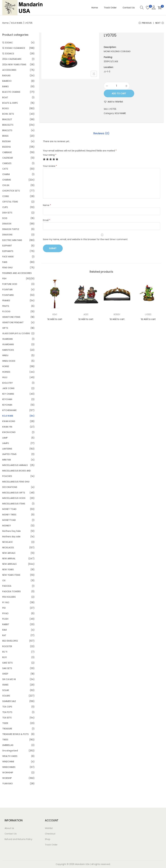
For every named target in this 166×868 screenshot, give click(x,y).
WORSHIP (7, 778)
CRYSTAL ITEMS (10, 202)
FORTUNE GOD (10, 284)
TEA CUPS (7, 707)
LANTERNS (7, 449)
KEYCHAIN (7, 399)
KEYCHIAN (7, 405)
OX (4, 580)
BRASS (5, 136)
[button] (113, 102)
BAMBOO (7, 81)
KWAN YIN (7, 427)
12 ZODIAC (8, 43)
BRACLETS (7, 130)
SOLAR (6, 690)
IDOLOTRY (8, 383)
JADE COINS (8, 388)
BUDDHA (6, 147)
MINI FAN (7, 460)
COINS (6, 196)
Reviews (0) (101, 133)
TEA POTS (7, 712)
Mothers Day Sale (11, 531)
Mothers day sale (11, 537)
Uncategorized (10, 751)
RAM (4, 630)
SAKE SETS (7, 663)
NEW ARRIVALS (9, 564)
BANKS (5, 86)
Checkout (50, 834)
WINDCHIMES (9, 767)
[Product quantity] (117, 86)
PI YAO (6, 602)
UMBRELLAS (8, 745)
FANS (5, 262)
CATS (5, 169)
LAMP (5, 438)
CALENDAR (8, 158)
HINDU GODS (9, 361)
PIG (4, 608)
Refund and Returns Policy (18, 839)
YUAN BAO (8, 784)
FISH (4, 279)
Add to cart (119, 93)
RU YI (5, 652)
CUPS (5, 207)
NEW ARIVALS (9, 553)
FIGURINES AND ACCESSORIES (17, 273)
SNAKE (5, 685)
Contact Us (11, 834)
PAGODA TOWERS (11, 591)
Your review (50, 166)
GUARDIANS (8, 344)
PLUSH (5, 619)
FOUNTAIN (7, 290)
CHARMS (7, 180)
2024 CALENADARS (12, 59)
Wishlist (49, 828)
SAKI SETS (7, 668)
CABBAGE (7, 152)
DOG (5, 218)
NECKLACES (8, 548)
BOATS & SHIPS (10, 103)
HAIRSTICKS (8, 350)
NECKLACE (7, 542)
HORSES (6, 372)
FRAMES (6, 301)
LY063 (148, 314)
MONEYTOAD (9, 520)
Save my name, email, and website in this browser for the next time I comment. (85, 239)
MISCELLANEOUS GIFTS (14, 493)
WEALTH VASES (10, 756)
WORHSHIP (8, 773)
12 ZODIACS (8, 54)
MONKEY (7, 526)
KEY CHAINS (8, 394)
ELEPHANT (7, 246)
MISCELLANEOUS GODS (14, 498)
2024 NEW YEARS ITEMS (14, 64)
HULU (5, 377)
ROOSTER (7, 646)
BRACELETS (8, 125)
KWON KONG (9, 432)
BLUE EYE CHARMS (11, 92)
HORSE (6, 366)
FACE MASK (8, 257)
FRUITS (6, 306)
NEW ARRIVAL (9, 558)
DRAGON (7, 224)
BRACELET (7, 119)
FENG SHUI (7, 268)
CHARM (6, 174)
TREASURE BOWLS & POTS (15, 734)
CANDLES (7, 163)
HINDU (5, 355)
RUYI (4, 657)
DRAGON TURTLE (11, 229)
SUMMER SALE (9, 701)
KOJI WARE (17, 23)
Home (5, 23)
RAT (4, 635)
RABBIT (6, 624)
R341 (55, 314)
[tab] (101, 133)
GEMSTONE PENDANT (13, 322)
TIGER (5, 723)
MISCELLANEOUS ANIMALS (15, 465)
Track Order (51, 845)
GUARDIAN (7, 339)
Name (47, 205)
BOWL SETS (8, 114)
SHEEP (5, 674)
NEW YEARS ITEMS (11, 575)
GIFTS (5, 328)
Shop (48, 839)
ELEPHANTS (8, 251)
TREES (5, 740)
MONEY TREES (9, 515)
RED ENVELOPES (10, 641)
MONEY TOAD (9, 509)
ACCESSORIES (9, 70)
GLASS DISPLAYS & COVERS (16, 333)
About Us (9, 828)
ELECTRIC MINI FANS (12, 240)
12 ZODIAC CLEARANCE (14, 48)
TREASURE (7, 729)
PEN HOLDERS (9, 597)
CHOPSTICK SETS (11, 191)
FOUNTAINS (8, 295)
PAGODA (7, 586)
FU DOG (6, 311)
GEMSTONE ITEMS (11, 317)
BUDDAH (6, 141)
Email (47, 220)
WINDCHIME (8, 762)
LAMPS (6, 443)
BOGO (6, 108)
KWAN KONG (9, 421)
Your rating (50, 155)
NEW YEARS (8, 569)
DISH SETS (7, 213)
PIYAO (5, 613)
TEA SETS (7, 718)
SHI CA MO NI (9, 679)
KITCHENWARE (9, 410)
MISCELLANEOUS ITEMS (14, 504)
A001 (86, 314)
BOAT (5, 97)
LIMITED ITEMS (9, 454)
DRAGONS (7, 235)
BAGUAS (6, 75)
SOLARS (6, 696)
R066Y (117, 314)
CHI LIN (6, 185)
